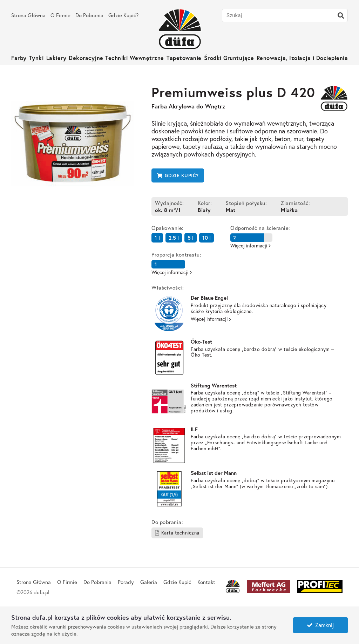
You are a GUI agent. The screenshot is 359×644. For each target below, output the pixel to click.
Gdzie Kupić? (123, 15)
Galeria (149, 582)
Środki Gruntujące (229, 58)
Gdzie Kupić (177, 582)
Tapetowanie (184, 58)
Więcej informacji (211, 319)
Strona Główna (28, 15)
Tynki (36, 58)
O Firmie (60, 15)
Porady (126, 582)
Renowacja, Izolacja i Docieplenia (302, 58)
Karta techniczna (177, 533)
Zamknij (320, 625)
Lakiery (56, 58)
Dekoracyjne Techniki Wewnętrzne (116, 58)
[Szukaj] (341, 15)
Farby (19, 58)
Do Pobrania (89, 15)
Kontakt (206, 582)
